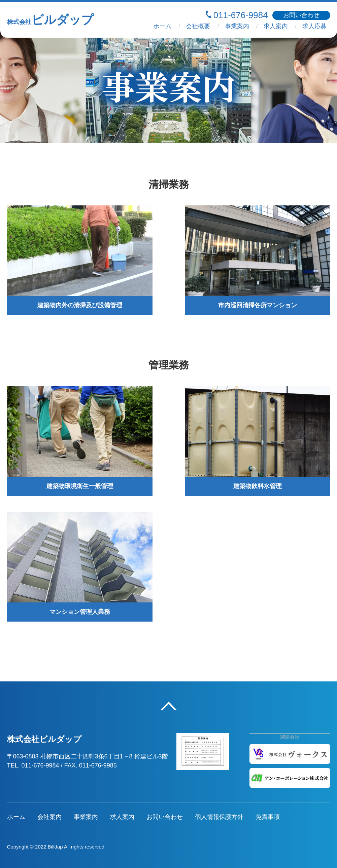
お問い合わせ (165, 817)
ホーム (162, 26)
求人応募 (314, 26)
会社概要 (198, 26)
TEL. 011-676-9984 (33, 765)
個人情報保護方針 (219, 817)
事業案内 (237, 26)
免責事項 (268, 817)
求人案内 (276, 26)
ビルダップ (50, 20)
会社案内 (49, 817)
